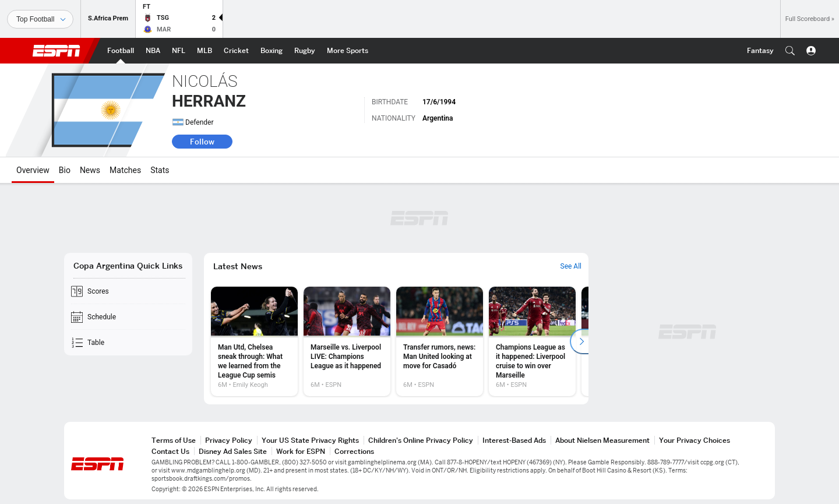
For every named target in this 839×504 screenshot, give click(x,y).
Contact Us (170, 451)
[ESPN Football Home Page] (121, 51)
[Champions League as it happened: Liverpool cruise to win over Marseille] (532, 341)
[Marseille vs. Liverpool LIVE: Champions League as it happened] (347, 341)
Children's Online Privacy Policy (421, 440)
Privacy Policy (229, 440)
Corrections (354, 451)
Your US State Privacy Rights (310, 440)
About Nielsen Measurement (602, 440)
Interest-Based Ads (514, 440)
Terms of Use (174, 440)
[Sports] (40, 19)
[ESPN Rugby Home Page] (305, 51)
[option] (254, 341)
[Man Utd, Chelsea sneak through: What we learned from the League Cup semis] (254, 341)
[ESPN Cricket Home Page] (236, 51)
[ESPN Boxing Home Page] (272, 51)
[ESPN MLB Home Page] (205, 51)
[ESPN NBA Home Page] (153, 51)
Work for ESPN (301, 451)
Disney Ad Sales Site (233, 451)
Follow (202, 142)
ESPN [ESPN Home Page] (57, 51)
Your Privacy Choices (695, 440)
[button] (790, 51)
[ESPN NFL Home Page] (179, 51)
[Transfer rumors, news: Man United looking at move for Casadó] (440, 341)
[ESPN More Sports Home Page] (348, 51)
